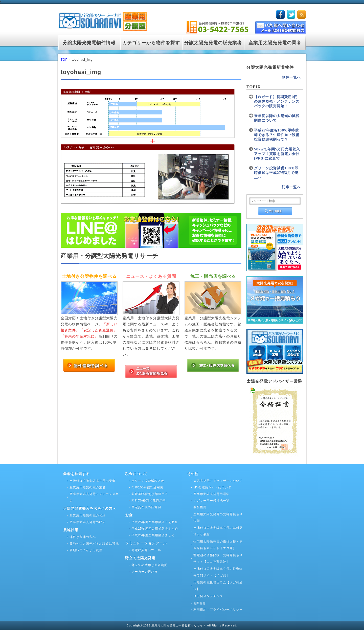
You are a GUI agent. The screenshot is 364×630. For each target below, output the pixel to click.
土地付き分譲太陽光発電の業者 (93, 481)
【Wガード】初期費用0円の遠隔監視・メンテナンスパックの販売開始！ (277, 101)
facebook (280, 14)
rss (302, 14)
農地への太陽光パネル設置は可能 (94, 544)
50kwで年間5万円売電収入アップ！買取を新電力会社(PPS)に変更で (277, 154)
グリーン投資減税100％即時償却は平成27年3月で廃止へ (276, 173)
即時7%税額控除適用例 (149, 501)
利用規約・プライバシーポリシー (218, 610)
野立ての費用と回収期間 (150, 565)
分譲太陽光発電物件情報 (89, 43)
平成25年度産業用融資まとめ (153, 535)
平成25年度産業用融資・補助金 (155, 522)
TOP (64, 60)
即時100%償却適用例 (147, 487)
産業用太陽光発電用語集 (211, 494)
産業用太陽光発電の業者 (275, 43)
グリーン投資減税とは (148, 481)
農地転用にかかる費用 (86, 550)
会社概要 (200, 507)
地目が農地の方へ (83, 537)
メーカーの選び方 (145, 572)
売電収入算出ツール (146, 550)
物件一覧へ (291, 77)
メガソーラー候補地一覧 (211, 501)
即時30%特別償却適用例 (150, 494)
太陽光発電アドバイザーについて (218, 481)
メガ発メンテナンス (208, 596)
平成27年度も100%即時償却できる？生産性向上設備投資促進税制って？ (277, 135)
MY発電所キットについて (212, 487)
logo (103, 20)
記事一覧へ (291, 187)
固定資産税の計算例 (146, 507)
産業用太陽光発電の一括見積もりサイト (179, 625)
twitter (291, 14)
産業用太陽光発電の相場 (88, 515)
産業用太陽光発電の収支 (88, 522)
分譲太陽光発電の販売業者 (213, 43)
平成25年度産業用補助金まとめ (155, 529)
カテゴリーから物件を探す (151, 43)
